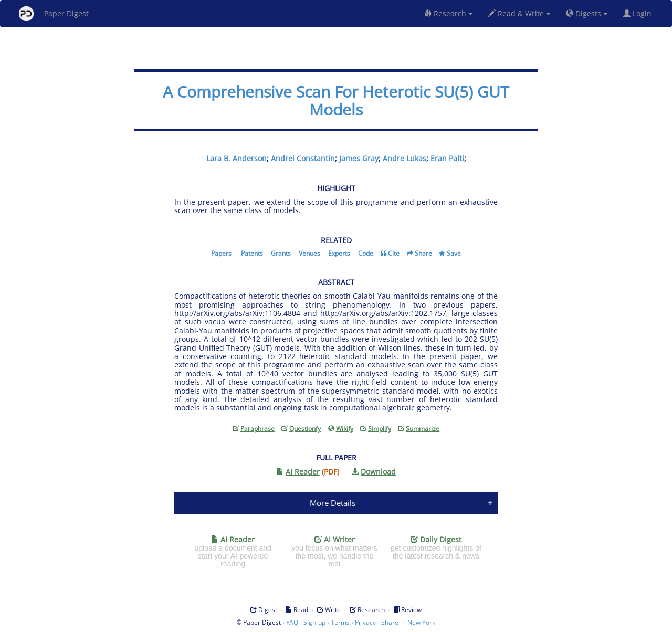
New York (421, 622)
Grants (281, 253)
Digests (587, 13)
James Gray (359, 158)
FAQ (292, 622)
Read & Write (519, 13)
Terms (340, 622)
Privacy (365, 622)
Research (448, 13)
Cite (394, 253)
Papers (221, 253)
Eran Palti (447, 158)
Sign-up (314, 622)
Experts (339, 253)
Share (423, 253)
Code (366, 253)
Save (454, 253)
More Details (333, 503)
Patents (252, 253)
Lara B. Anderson (237, 158)
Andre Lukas (405, 158)
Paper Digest (54, 14)
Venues (309, 253)
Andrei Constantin (303, 158)
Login (639, 13)
